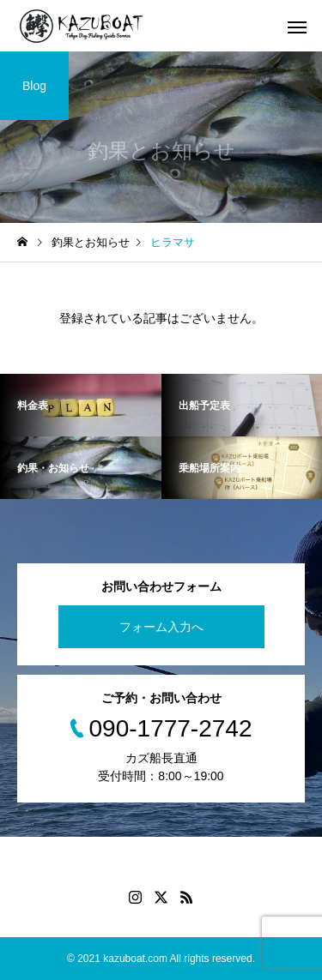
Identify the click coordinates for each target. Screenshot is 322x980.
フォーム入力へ (161, 627)
